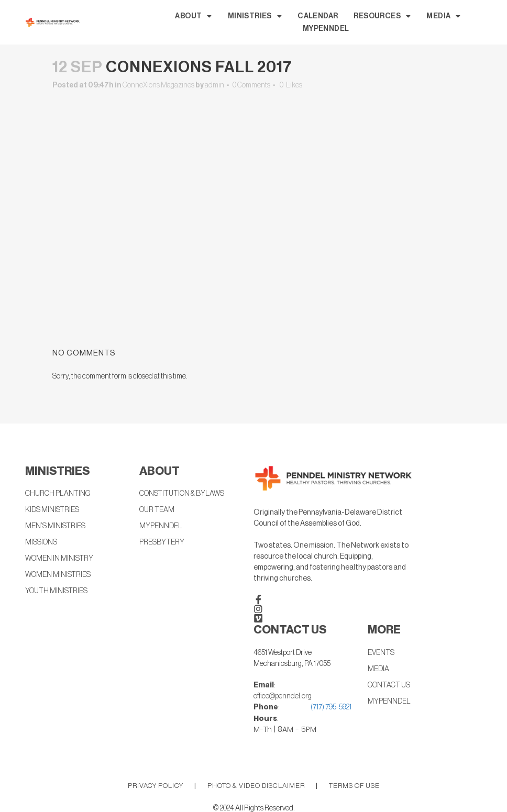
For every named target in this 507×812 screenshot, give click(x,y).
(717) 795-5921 (331, 707)
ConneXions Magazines (158, 85)
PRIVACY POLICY (156, 786)
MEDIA (443, 16)
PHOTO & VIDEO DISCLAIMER (256, 786)
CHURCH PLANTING (58, 494)
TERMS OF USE (354, 786)
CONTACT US (389, 685)
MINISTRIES (255, 16)
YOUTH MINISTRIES (56, 591)
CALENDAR (318, 16)
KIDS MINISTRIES (52, 510)
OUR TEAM (157, 510)
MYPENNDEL (326, 29)
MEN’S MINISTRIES (55, 526)
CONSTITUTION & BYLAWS (182, 494)
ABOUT (193, 16)
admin (214, 85)
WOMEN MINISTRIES (58, 575)
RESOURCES (382, 16)
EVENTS (381, 653)
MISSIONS (41, 542)
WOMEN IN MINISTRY (59, 559)
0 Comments (251, 85)
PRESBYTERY (162, 542)
